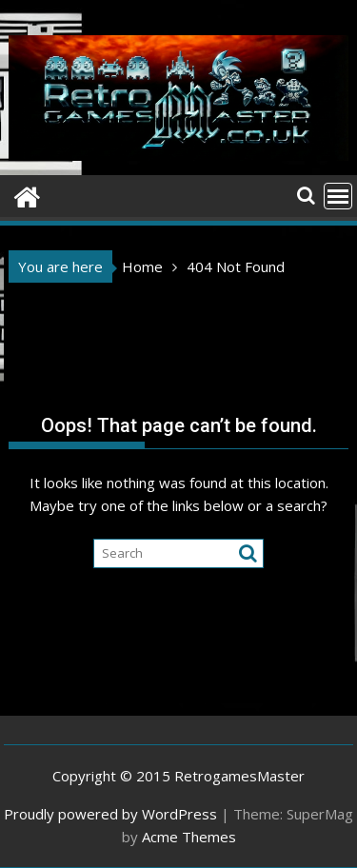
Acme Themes (189, 837)
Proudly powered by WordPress (110, 814)
